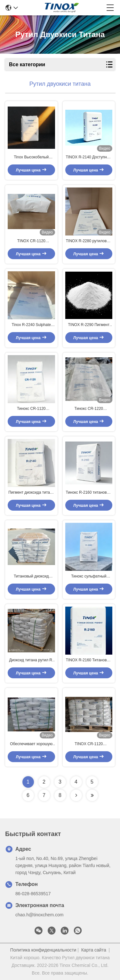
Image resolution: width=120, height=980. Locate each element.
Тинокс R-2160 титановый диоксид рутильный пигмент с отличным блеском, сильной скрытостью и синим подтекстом (89, 493)
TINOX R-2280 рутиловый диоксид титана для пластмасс (89, 241)
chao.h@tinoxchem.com (39, 915)
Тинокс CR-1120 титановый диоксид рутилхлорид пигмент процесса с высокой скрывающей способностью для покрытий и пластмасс (31, 409)
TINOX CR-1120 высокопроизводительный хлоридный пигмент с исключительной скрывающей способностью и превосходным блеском (31, 241)
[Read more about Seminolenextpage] (76, 795)
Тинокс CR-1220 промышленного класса (89, 409)
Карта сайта (94, 950)
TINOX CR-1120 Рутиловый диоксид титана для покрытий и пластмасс (89, 744)
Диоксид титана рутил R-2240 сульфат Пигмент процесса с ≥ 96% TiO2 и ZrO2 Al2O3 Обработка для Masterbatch (31, 660)
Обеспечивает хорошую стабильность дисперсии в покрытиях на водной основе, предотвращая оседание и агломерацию (31, 744)
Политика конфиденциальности (43, 950)
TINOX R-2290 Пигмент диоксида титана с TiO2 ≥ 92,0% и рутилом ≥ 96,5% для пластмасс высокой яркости (89, 325)
